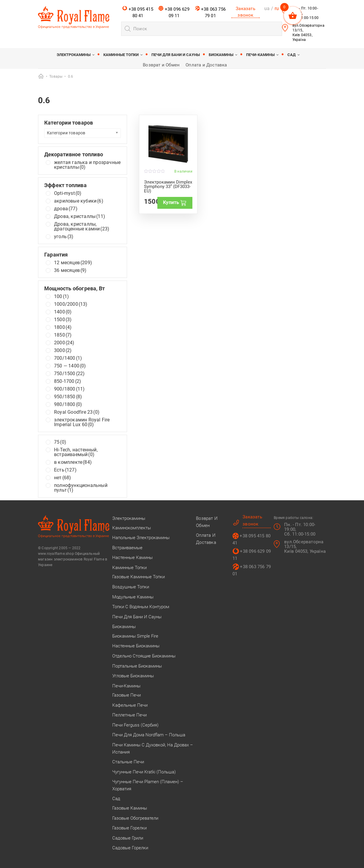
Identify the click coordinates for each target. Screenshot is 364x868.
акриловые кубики (79, 201)
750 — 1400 (70, 366)
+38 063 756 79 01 (210, 12)
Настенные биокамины (136, 646)
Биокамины (221, 55)
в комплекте (73, 462)
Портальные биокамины (137, 666)
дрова (66, 209)
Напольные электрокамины (141, 538)
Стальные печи (128, 762)
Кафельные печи (130, 705)
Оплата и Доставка (206, 65)
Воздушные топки (131, 587)
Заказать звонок (246, 12)
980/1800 (68, 404)
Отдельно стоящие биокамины (144, 656)
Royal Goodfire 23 (77, 412)
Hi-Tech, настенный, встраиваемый (76, 452)
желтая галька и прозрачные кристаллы (87, 165)
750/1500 (69, 374)
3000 (63, 351)
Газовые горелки (129, 828)
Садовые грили (128, 838)
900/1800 (69, 389)
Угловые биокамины (133, 676)
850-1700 (68, 381)
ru (277, 8)
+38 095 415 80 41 (138, 12)
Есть (65, 470)
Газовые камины (130, 808)
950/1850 (68, 397)
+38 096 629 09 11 (174, 12)
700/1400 (68, 358)
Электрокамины (74, 55)
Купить (175, 203)
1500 (63, 320)
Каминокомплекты (132, 528)
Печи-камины (260, 55)
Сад (292, 55)
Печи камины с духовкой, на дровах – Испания (153, 748)
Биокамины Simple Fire (135, 636)
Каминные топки (121, 55)
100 (61, 297)
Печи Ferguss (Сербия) (135, 725)
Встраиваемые (127, 548)
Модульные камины (133, 597)
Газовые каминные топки (139, 577)
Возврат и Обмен (161, 65)
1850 (63, 335)
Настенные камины (132, 558)
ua (267, 8)
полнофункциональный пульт (81, 488)
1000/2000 (71, 304)
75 (60, 442)
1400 (63, 312)
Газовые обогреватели (135, 818)
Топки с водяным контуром (141, 607)
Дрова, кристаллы (80, 216)
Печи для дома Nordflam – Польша (149, 735)
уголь (64, 237)
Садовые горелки (130, 848)
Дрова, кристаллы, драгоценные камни (82, 227)
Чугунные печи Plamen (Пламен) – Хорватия (148, 785)
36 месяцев (70, 270)
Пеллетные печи (129, 715)
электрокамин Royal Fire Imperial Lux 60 (82, 422)
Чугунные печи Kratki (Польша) (144, 772)
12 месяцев (73, 263)
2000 (64, 343)
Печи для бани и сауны (176, 55)
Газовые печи (126, 695)
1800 (63, 327)
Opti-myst (68, 193)
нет (62, 478)
